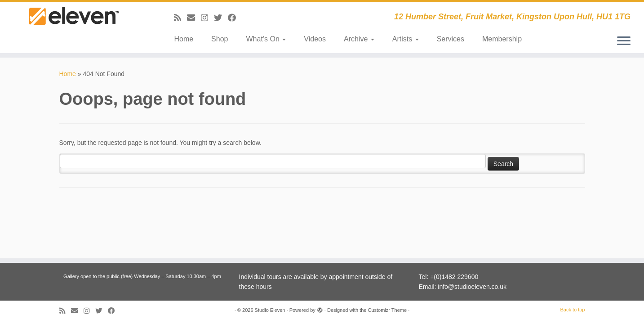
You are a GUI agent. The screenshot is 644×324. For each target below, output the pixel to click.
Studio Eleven (270, 310)
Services (451, 39)
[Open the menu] (624, 41)
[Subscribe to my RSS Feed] (180, 18)
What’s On (266, 39)
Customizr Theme (387, 310)
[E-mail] (194, 18)
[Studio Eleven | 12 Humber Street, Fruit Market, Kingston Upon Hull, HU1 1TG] (74, 24)
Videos (315, 39)
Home (184, 39)
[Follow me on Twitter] (221, 18)
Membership (502, 39)
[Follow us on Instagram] (207, 18)
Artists (406, 39)
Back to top (572, 310)
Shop (220, 39)
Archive (359, 39)
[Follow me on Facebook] (235, 18)
